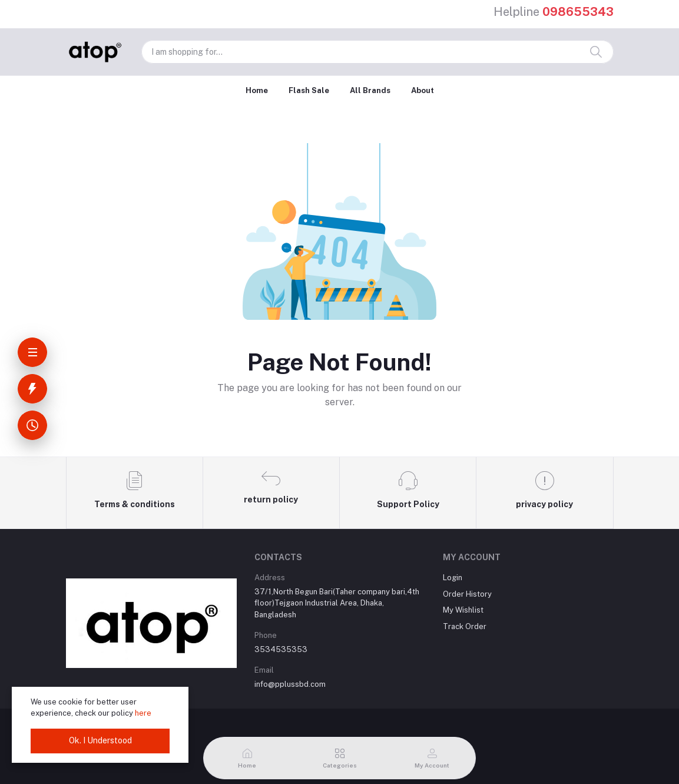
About (423, 90)
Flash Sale (309, 90)
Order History (467, 594)
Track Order (465, 626)
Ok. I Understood (100, 740)
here (143, 713)
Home (257, 90)
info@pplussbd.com (290, 684)
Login (453, 578)
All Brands (370, 90)
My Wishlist (463, 610)
